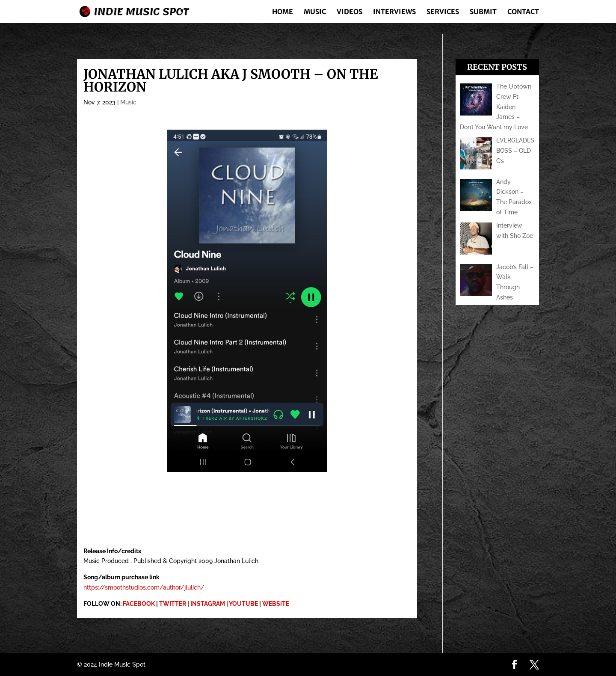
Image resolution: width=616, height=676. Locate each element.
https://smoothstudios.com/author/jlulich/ (144, 587)
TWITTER (173, 604)
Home (283, 12)
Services (443, 12)
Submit (483, 12)
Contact (523, 12)
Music (315, 12)
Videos (349, 12)
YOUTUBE (243, 604)
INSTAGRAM (208, 604)
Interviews (394, 12)
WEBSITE (276, 604)
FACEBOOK (139, 604)
